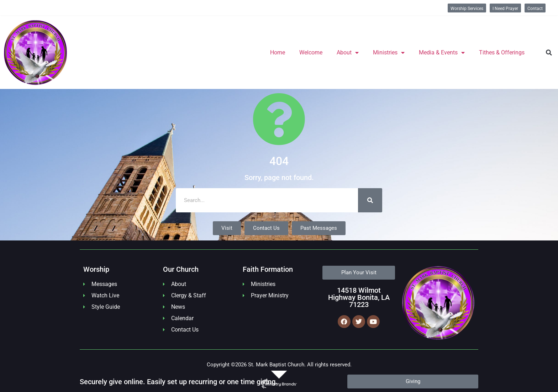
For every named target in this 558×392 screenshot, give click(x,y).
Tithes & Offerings (502, 52)
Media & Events (442, 53)
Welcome (311, 52)
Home (278, 52)
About (348, 53)
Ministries (389, 53)
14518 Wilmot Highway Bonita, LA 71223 (359, 297)
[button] (549, 53)
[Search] (370, 200)
